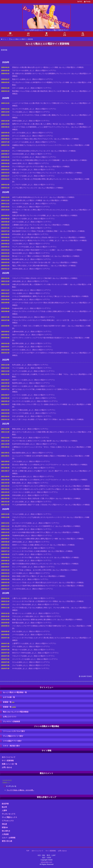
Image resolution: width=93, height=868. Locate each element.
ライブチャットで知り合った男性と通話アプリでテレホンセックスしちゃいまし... (41, 210)
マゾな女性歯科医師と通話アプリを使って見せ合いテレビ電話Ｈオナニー (38, 505)
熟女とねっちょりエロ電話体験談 (16, 712)
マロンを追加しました (20, 293)
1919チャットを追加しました (23, 386)
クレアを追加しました (20, 665)
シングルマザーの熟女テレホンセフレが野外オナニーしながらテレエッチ (38, 486)
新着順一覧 (9, 702)
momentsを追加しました (21, 154)
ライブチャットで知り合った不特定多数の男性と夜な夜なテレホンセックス (39, 179)
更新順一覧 (10, 707)
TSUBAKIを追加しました (21, 536)
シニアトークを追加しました (22, 176)
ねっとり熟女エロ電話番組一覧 (15, 692)
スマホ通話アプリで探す (12, 741)
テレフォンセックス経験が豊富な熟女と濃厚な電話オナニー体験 (35, 539)
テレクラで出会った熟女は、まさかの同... (20, 790)
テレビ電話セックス (9, 817)
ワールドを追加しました (21, 514)
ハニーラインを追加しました (22, 395)
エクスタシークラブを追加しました (25, 523)
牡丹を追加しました (19, 365)
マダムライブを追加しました (22, 656)
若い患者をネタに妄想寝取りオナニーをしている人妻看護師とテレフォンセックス (41, 74)
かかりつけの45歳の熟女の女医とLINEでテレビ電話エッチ (33, 532)
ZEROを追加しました (20, 542)
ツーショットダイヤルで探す (14, 731)
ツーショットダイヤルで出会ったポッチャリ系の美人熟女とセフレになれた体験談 (41, 638)
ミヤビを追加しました (20, 461)
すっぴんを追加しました (21, 502)
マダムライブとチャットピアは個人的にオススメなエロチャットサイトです (39, 517)
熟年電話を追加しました (21, 623)
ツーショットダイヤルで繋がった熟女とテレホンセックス (33, 557)
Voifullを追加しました (20, 438)
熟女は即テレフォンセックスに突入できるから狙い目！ (32, 262)
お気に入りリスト (10, 717)
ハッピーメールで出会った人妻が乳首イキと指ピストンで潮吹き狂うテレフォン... (41, 103)
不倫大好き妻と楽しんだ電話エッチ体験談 (27, 200)
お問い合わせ (7, 767)
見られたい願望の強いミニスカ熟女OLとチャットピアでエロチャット (37, 465)
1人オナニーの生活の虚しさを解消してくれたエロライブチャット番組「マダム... (41, 374)
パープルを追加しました (21, 228)
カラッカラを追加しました (22, 133)
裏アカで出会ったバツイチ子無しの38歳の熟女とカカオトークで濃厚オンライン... (41, 389)
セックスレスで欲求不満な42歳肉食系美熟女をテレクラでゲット (35, 586)
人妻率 (4, 810)
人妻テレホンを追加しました (22, 598)
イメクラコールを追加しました (23, 157)
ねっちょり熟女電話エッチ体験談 (71, 67)
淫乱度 (4, 824)
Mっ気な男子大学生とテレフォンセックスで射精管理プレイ (33, 526)
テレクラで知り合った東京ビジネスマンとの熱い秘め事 (32, 441)
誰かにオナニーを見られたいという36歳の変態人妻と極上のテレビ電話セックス (41, 432)
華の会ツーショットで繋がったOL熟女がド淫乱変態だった (33, 256)
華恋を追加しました (19, 579)
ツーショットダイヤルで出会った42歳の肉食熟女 (30, 551)
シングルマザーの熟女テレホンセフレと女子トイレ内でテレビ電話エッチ (38, 489)
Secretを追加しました (20, 253)
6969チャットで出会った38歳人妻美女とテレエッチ (31, 545)
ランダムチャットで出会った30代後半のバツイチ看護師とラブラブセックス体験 (41, 82)
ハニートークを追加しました (22, 548)
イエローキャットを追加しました (24, 492)
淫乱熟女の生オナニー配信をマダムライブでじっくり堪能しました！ (37, 240)
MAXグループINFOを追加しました (24, 653)
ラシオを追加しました (20, 112)
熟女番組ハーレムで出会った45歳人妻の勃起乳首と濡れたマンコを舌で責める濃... (41, 91)
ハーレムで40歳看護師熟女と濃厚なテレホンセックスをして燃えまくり (37, 296)
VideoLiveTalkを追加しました (23, 317)
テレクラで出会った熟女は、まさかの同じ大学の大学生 (32, 570)
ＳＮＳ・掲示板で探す (12, 746)
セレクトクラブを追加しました (23, 109)
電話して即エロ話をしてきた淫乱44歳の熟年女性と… (31, 266)
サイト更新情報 (8, 761)
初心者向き (6, 831)
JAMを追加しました (19, 281)
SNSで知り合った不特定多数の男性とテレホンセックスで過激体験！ (37, 160)
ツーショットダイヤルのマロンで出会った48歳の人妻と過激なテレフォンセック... (41, 115)
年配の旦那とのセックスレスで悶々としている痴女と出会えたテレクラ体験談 (40, 404)
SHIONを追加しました (20, 269)
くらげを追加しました (20, 244)
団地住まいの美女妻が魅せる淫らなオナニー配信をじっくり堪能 (35, 67)
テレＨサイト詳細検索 (12, 721)
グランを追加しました (20, 646)
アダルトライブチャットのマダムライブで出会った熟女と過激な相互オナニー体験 (41, 311)
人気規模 (5, 834)
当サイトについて (9, 757)
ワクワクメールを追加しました (23, 70)
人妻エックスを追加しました (22, 170)
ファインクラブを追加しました (23, 413)
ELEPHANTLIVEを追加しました (24, 444)
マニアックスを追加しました (22, 371)
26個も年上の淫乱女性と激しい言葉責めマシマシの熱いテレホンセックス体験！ (41, 284)
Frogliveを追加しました (21, 308)
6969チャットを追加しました (23, 380)
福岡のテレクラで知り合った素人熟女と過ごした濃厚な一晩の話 (35, 124)
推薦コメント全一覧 (9, 764)
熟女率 (4, 807)
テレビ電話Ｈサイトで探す (13, 736)
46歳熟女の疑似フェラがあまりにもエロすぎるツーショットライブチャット (39, 145)
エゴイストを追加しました (22, 350)
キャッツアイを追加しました (22, 567)
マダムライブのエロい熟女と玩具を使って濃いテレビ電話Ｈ (33, 498)
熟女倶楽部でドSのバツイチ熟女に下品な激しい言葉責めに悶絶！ (36, 231)
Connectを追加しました (21, 290)
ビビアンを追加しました (21, 554)
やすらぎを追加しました (21, 416)
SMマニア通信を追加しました (23, 410)
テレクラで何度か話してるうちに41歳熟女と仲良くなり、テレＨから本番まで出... (41, 608)
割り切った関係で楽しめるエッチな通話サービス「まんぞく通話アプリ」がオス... (41, 471)
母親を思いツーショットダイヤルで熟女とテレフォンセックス (34, 173)
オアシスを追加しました (21, 347)
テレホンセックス (9, 814)
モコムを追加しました (20, 662)
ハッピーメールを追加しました (23, 142)
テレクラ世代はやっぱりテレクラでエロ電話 (28, 167)
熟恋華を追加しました (20, 383)
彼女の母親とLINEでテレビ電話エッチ (26, 576)
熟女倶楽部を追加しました (22, 453)
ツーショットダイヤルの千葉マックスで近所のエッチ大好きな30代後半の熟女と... (41, 353)
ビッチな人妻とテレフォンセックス (25, 188)
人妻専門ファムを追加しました (23, 643)
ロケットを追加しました (21, 88)
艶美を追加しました (19, 483)
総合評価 (5, 804)
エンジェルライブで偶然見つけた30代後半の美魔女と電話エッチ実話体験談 (39, 456)
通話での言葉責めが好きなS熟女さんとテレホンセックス (32, 564)
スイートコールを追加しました (23, 398)
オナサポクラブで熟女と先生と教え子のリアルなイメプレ (33, 139)
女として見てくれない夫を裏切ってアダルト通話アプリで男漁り (35, 419)
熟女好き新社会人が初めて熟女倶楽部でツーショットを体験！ (34, 250)
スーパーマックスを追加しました (24, 659)
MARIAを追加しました (20, 299)
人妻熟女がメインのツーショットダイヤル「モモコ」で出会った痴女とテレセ (40, 447)
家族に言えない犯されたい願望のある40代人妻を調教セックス (34, 620)
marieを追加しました (20, 163)
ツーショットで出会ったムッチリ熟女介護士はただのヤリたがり (35, 582)
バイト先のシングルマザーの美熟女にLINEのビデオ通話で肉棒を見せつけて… (40, 626)
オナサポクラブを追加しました (23, 204)
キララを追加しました (20, 573)
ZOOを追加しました (19, 495)
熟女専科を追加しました (21, 343)
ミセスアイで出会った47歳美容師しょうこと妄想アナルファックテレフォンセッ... (41, 127)
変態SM (5, 827)
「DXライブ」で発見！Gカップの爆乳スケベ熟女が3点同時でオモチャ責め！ (40, 326)
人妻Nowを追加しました (21, 332)
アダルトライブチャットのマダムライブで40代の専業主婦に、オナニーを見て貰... (41, 320)
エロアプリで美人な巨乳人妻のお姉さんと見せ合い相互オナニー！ (36, 237)
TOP (28, 851)
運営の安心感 (7, 841)
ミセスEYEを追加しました (22, 589)
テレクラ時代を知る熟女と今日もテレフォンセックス (31, 151)
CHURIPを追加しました (21, 259)
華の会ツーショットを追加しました (25, 613)
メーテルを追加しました (21, 635)
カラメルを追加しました (21, 222)
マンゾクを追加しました (21, 368)
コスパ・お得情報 (9, 838)
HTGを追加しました (19, 234)
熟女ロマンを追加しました (22, 79)
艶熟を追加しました (19, 429)
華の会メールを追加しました (22, 650)
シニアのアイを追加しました (22, 185)
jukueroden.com (47, 862)
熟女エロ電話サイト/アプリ (46, 70)
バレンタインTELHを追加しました (24, 604)
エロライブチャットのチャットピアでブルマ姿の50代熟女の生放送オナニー (39, 338)
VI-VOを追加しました (20, 668)
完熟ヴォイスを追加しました (22, 219)
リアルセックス (8, 821)
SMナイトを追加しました (21, 335)
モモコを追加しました (20, 631)
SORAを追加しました (20, 121)
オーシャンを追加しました (22, 136)
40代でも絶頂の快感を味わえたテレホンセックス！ (30, 197)
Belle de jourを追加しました (22, 476)
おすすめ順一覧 (9, 697)
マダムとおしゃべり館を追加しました (26, 616)
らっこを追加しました (20, 207)
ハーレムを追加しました (21, 529)
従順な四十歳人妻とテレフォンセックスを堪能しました (32, 215)
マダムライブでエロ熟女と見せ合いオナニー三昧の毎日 (32, 278)
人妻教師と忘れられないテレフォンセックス (28, 225)
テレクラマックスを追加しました (24, 401)
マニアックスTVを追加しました (23, 247)
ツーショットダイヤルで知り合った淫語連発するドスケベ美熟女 (35, 601)
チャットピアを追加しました (22, 468)
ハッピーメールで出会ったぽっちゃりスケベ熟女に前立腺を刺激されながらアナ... (41, 303)
